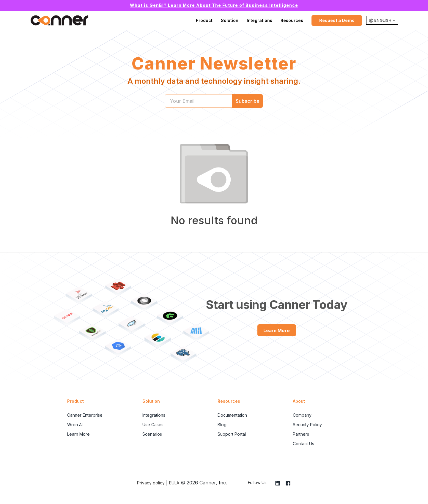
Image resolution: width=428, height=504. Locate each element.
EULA (174, 483)
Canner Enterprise (85, 415)
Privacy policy (151, 483)
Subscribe (248, 101)
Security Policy (307, 425)
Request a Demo (337, 20)
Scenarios (152, 434)
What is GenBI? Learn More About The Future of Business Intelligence (214, 5)
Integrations (259, 20)
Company (302, 415)
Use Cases (153, 425)
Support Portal (232, 434)
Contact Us (303, 444)
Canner (59, 20)
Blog (222, 425)
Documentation (232, 415)
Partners (301, 434)
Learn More (277, 330)
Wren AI (75, 425)
